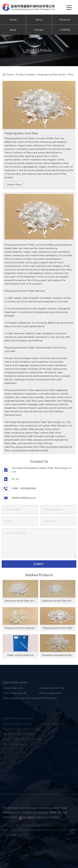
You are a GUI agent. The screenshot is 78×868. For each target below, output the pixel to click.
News (13, 30)
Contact (39, 30)
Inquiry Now (14, 184)
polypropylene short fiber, (31, 447)
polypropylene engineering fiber (30, 450)
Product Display (25, 75)
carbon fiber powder (32, 429)
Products (65, 20)
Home (13, 20)
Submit (39, 564)
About (39, 20)
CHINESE (65, 30)
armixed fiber (19, 436)
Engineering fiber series (51, 75)
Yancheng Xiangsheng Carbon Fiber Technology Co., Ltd (37, 422)
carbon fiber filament (54, 426)
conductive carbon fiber (25, 433)
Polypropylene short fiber (19, 245)
